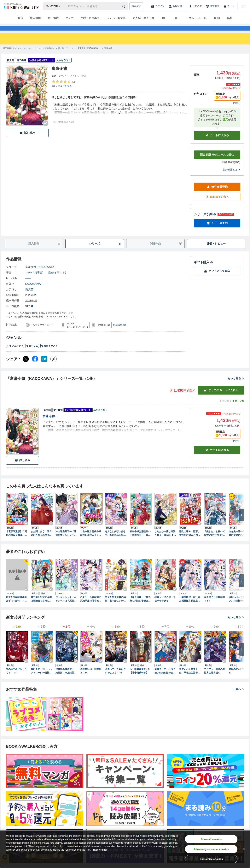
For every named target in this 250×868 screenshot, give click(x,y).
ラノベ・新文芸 (116, 18)
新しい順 (238, 408)
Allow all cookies (211, 839)
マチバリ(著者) (34, 279)
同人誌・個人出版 (143, 18)
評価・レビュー (216, 250)
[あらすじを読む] (119, 116)
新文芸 (29, 296)
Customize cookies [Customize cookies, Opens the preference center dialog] (211, 859)
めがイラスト (49, 353)
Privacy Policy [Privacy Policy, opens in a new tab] (99, 850)
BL (164, 18)
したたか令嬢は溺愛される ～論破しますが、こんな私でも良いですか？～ (165, 540)
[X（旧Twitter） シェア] (26, 366)
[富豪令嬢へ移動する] (108, 55)
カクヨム (32, 353)
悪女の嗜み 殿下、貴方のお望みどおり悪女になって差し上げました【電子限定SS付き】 (190, 540)
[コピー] (54, 366)
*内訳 (237, 110)
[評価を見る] (64, 91)
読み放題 (35, 18)
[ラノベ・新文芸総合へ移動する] (45, 55)
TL (176, 18)
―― (28, 285)
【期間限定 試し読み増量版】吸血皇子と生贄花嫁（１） (190, 606)
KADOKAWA (33, 291)
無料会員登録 (217, 194)
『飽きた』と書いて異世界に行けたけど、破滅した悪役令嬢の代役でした (214, 540)
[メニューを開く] (244, 6)
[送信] (124, 6)
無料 (230, 18)
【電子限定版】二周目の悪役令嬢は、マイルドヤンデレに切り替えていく (16, 540)
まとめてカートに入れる (221, 397)
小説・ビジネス (90, 18)
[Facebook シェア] (35, 366)
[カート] (229, 6)
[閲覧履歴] (212, 6)
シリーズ (105, 251)
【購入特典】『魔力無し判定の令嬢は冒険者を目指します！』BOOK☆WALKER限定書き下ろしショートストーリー (140, 606)
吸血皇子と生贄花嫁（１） (214, 606)
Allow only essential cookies (211, 849)
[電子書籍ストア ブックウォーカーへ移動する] (18, 55)
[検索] (124, 6)
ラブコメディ (15, 353)
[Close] (244, 849)
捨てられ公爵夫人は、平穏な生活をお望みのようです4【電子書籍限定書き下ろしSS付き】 (190, 678)
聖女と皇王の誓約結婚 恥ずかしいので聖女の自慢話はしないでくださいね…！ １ (116, 606)
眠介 (84, 83)
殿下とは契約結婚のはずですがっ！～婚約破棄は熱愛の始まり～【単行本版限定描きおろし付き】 (16, 606)
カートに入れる (217, 142)
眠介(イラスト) (57, 279)
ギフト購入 (203, 269)
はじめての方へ (217, 204)
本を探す (136, 6)
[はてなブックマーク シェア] (44, 366)
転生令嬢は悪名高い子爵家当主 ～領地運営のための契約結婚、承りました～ (140, 540)
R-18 (217, 18)
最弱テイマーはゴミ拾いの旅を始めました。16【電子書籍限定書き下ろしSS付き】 (165, 678)
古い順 (224, 408)
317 (29, 313)
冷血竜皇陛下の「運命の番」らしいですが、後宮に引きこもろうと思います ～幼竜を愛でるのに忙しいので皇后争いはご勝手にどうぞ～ (66, 540)
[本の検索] (54, 6)
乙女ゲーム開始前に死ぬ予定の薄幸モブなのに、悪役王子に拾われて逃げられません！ (91, 606)
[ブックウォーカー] (21, 6)
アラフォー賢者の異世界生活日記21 (214, 678)
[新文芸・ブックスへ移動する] (66, 55)
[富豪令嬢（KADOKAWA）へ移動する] (89, 55)
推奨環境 (119, 332)
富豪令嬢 (49, 423)
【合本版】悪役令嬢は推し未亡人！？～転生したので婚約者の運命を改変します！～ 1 (91, 540)
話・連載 (53, 18)
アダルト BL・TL (196, 18)
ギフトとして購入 (217, 278)
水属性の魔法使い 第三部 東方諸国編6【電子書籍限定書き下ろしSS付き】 (67, 678)
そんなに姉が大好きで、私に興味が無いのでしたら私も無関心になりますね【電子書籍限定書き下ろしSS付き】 (115, 540)
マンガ (70, 18)
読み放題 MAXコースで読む (217, 161)
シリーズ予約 (205, 221)
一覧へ (239, 696)
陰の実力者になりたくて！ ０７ (16, 678)
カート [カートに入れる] (217, 457)
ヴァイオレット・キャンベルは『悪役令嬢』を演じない (66, 606)
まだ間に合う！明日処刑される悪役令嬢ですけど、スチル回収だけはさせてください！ (41, 540)
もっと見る (236, 385)
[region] (125, 849)
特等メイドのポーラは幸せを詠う (165, 606)
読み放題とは (232, 177)
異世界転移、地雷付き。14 (91, 678)
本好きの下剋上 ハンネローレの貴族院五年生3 (41, 678)
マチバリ (63, 83)
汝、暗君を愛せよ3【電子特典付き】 (140, 678)
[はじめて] (195, 6)
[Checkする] (45, 130)
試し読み (27, 140)
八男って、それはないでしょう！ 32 (115, 678)
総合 (20, 18)
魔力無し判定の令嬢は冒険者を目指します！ (41, 606)
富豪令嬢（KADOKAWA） (41, 274)
